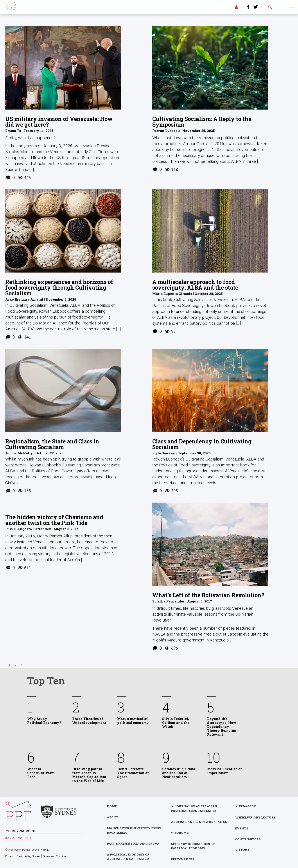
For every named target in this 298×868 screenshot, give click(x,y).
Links (244, 850)
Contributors (248, 839)
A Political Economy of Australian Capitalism (128, 857)
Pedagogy (247, 806)
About (112, 817)
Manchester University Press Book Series (134, 830)
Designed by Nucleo (28, 856)
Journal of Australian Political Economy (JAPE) (194, 809)
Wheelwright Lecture (255, 817)
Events (242, 828)
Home (112, 806)
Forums (182, 833)
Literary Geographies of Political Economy (193, 846)
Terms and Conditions (56, 856)
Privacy (9, 856)
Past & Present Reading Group (133, 843)
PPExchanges (182, 859)
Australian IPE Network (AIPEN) (200, 822)
